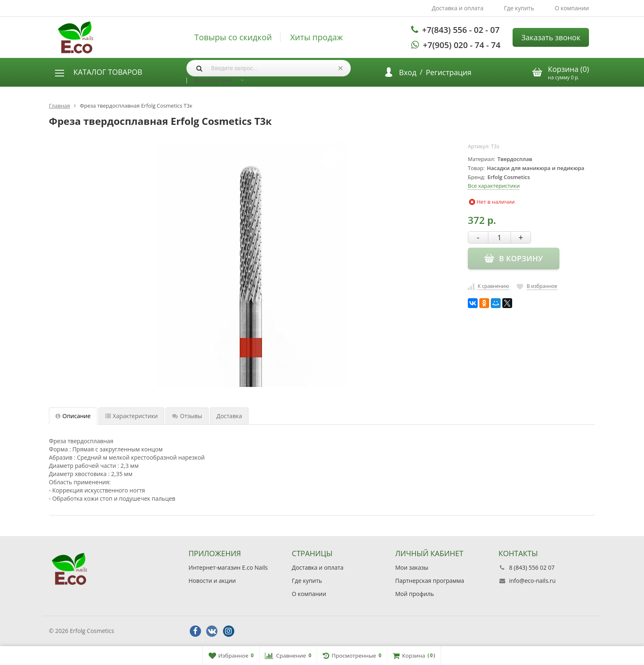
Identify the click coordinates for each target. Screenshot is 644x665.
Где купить (519, 8)
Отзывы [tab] (187, 416)
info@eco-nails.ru (532, 581)
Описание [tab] (73, 416)
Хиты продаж (317, 37)
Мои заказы (412, 567)
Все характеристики (494, 186)
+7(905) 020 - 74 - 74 (462, 45)
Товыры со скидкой (233, 37)
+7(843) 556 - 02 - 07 (461, 30)
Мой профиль (414, 594)
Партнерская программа (430, 581)
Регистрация (449, 72)
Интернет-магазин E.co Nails (228, 567)
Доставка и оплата (458, 8)
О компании (572, 8)
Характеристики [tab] (132, 416)
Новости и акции (212, 581)
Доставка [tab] (229, 416)
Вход (408, 72)
